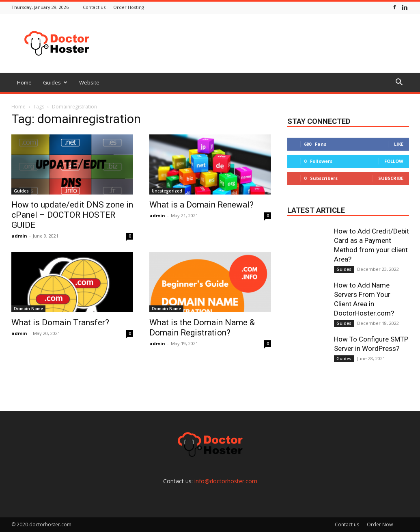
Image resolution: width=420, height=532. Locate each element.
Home (24, 82)
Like (399, 144)
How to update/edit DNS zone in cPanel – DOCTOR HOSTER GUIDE (72, 215)
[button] (399, 83)
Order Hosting (129, 7)
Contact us (94, 7)
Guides (55, 82)
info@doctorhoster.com (226, 481)
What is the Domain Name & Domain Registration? (202, 328)
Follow (394, 161)
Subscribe (391, 178)
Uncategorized (167, 191)
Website (89, 82)
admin (19, 236)
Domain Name (28, 309)
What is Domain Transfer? (60, 322)
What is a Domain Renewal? (201, 205)
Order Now (380, 524)
